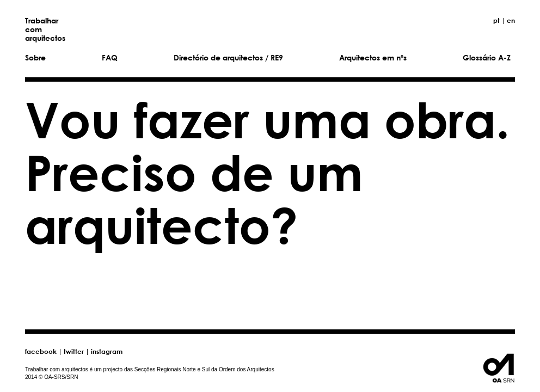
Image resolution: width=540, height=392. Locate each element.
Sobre (35, 57)
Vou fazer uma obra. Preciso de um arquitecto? (267, 172)
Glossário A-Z (487, 57)
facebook (41, 351)
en (511, 20)
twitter (74, 351)
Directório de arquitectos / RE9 (228, 57)
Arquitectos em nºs (373, 57)
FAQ (110, 57)
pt (496, 20)
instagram (107, 351)
